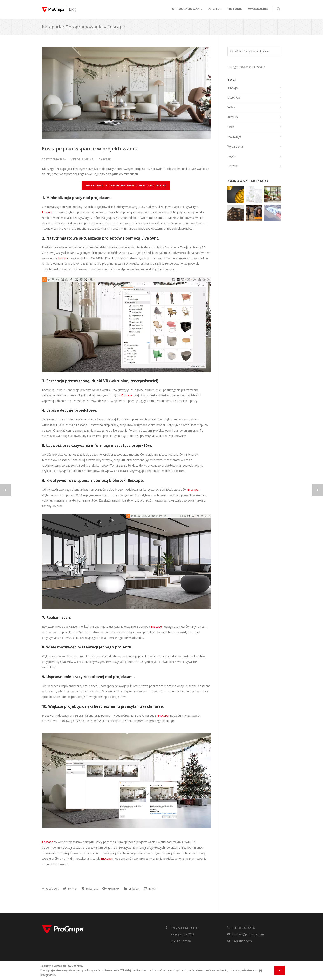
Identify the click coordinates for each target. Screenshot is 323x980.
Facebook (50, 889)
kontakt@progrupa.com (248, 934)
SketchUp (234, 97)
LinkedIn (132, 889)
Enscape (105, 159)
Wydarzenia (258, 9)
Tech (231, 127)
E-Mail (151, 889)
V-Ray (231, 107)
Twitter (70, 889)
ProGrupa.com (242, 941)
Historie (235, 9)
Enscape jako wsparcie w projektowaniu (90, 148)
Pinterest (90, 889)
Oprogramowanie (187, 9)
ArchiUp (215, 9)
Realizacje (234, 137)
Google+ (111, 889)
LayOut (232, 156)
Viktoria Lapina (82, 159)
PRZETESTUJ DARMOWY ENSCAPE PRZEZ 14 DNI (126, 185)
